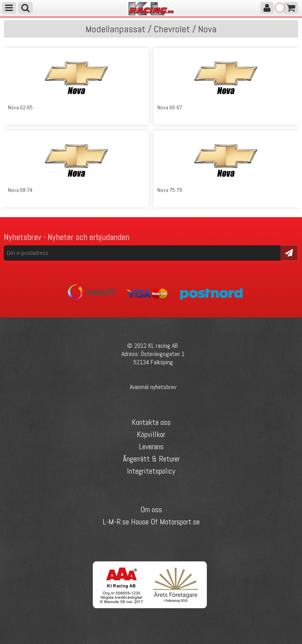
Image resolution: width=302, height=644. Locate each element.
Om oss (151, 509)
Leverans (151, 447)
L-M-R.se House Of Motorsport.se (151, 522)
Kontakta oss (151, 422)
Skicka (289, 252)
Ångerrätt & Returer (151, 459)
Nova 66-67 (170, 107)
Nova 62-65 (20, 107)
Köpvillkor (151, 434)
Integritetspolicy (151, 471)
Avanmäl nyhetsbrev (153, 387)
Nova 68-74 (20, 190)
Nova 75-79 (170, 190)
